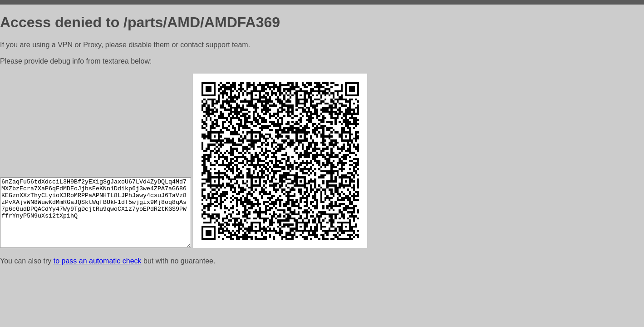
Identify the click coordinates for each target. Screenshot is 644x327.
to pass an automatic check (98, 261)
